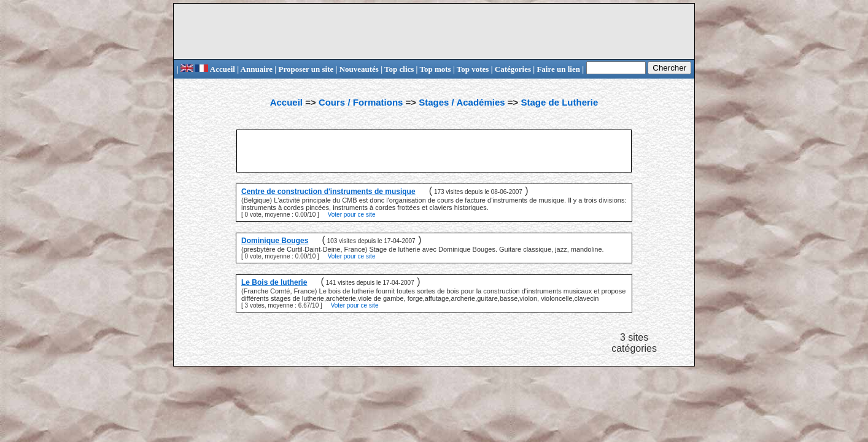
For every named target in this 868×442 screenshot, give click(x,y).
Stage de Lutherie (559, 102)
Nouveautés (359, 69)
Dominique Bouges (275, 241)
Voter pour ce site (352, 215)
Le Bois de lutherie (274, 282)
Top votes (473, 69)
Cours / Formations (361, 102)
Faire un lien (558, 69)
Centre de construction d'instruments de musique (328, 192)
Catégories (513, 69)
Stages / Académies (462, 102)
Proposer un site (306, 69)
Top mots (435, 69)
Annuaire (257, 69)
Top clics (399, 69)
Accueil (215, 69)
